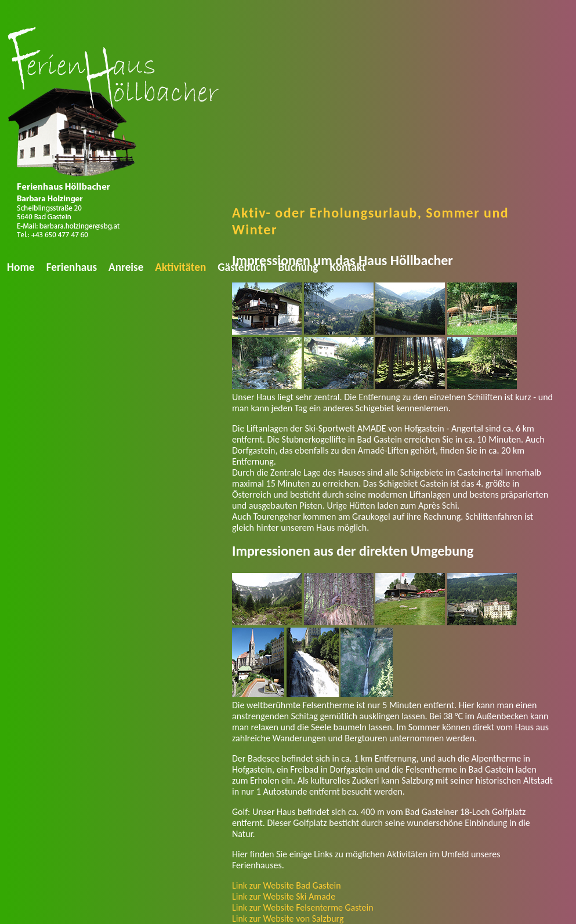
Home (21, 267)
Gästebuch (242, 267)
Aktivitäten (180, 267)
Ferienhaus (72, 267)
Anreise (126, 267)
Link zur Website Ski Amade (284, 896)
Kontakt (347, 267)
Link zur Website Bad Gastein (287, 885)
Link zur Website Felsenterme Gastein (303, 907)
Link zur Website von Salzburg (288, 918)
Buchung (298, 267)
